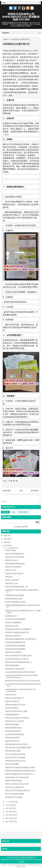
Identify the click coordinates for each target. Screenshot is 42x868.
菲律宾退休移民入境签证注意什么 (17, 744)
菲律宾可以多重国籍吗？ (14, 622)
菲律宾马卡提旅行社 (12, 708)
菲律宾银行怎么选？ (12, 626)
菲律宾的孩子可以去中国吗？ (15, 669)
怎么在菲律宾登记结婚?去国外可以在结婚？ (20, 672)
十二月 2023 (10, 548)
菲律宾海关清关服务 (12, 724)
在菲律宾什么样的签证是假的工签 (17, 632)
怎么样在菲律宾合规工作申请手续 (17, 659)
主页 (21, 491)
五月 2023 (9, 818)
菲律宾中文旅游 (11, 550)
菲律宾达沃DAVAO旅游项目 (15, 557)
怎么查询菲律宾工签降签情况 (15, 619)
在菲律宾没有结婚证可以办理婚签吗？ (18, 629)
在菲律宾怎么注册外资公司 (16, 44)
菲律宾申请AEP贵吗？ (13, 738)
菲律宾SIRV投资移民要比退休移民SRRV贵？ (21, 771)
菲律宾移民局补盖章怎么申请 (15, 761)
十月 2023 (9, 805)
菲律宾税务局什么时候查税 (14, 595)
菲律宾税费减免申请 (12, 715)
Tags (13, 512)
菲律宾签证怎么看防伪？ (14, 652)
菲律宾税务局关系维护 (13, 731)
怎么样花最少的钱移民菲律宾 (15, 642)
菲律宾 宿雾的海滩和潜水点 (15, 554)
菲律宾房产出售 (11, 570)
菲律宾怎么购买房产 (12, 580)
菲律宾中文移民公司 (12, 701)
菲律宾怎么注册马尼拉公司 (14, 698)
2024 (6, 542)
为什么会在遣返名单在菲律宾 (15, 754)
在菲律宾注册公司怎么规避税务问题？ (18, 748)
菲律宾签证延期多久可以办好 (15, 705)
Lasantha (24, 865)
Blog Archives (24, 512)
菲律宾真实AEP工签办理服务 (15, 758)
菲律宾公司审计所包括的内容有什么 (18, 791)
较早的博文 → (36, 491)
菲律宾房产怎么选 (11, 583)
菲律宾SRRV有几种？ (13, 741)
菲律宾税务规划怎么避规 (14, 599)
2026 (6, 536)
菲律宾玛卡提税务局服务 (14, 781)
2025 (6, 539)
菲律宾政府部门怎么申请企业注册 (17, 777)
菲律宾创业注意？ (11, 616)
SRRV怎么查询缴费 (12, 764)
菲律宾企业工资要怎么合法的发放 (17, 718)
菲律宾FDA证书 (10, 695)
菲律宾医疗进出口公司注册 (14, 721)
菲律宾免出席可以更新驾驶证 (15, 649)
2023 (6, 545)
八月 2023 (9, 808)
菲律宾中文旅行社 (11, 560)
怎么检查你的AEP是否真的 (14, 734)
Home (6, 39)
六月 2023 (9, 815)
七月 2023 (9, 812)
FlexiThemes (11, 865)
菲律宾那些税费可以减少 (14, 728)
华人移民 (21, 862)
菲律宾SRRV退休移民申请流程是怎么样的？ (20, 767)
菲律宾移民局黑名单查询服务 (15, 646)
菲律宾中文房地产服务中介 (14, 574)
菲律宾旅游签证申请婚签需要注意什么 (18, 662)
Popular (5, 512)
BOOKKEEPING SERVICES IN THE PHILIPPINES (23, 681)
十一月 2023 (10, 802)
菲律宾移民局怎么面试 (13, 751)
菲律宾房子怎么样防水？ (14, 567)
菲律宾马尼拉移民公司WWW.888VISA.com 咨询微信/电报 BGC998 (21, 17)
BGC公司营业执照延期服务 (15, 794)
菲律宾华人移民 (32, 865)
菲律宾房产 (9, 577)
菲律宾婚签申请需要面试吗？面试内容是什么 (21, 639)
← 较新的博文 (6, 491)
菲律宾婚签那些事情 (12, 665)
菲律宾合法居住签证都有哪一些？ (17, 587)
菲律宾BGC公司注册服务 (14, 797)
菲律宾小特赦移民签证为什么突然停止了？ (20, 774)
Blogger (18, 527)
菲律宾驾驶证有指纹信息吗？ (15, 564)
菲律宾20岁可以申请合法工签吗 (16, 711)
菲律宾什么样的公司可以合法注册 (17, 784)
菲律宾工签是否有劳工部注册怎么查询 (18, 656)
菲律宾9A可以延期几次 (13, 636)
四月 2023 (9, 822)
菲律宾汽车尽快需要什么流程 (15, 602)
